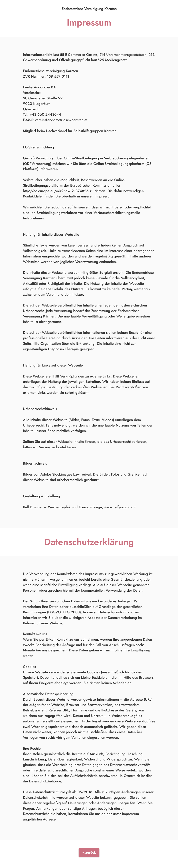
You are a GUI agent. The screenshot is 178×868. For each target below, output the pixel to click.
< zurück (89, 852)
